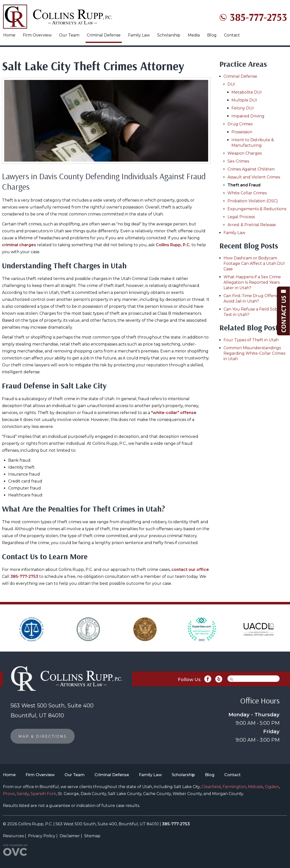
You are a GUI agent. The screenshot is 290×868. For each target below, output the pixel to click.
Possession (242, 132)
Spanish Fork (43, 794)
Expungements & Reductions (257, 209)
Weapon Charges (245, 153)
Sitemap (92, 836)
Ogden (272, 787)
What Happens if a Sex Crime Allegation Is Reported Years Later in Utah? (252, 282)
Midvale (256, 787)
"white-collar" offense (174, 413)
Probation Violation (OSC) (253, 201)
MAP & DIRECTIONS (43, 736)
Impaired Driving (248, 116)
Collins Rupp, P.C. (173, 245)
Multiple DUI (244, 100)
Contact (232, 35)
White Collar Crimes (247, 193)
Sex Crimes (238, 161)
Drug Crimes (240, 124)
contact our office (190, 570)
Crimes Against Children (251, 169)
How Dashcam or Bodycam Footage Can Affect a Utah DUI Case (254, 263)
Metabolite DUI (247, 92)
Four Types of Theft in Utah (251, 340)
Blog (212, 35)
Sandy (23, 794)
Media (194, 35)
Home (9, 35)
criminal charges (19, 245)
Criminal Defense (104, 35)
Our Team (69, 35)
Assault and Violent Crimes (254, 177)
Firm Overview (37, 35)
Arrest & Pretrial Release (252, 225)
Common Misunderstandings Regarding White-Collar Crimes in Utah (254, 353)
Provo (9, 794)
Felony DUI (243, 108)
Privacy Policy (42, 836)
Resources (13, 836)
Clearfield (211, 787)
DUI (231, 84)
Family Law (139, 35)
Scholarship (169, 35)
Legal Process (241, 217)
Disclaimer (70, 836)
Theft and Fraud (244, 185)
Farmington (234, 787)
